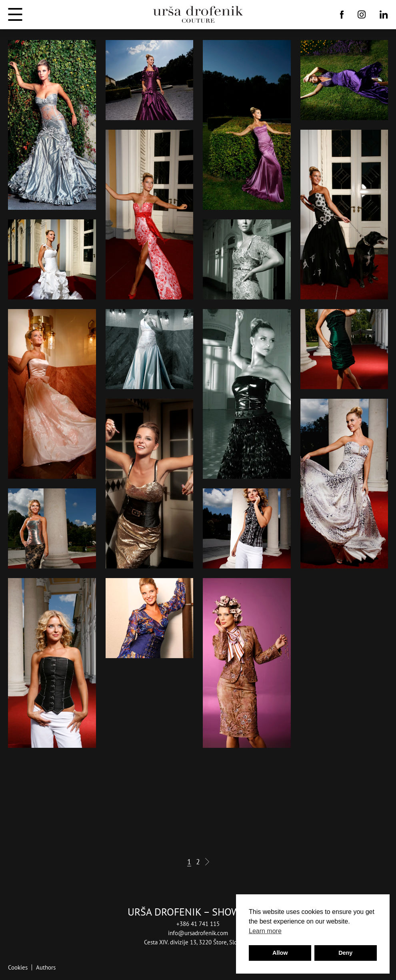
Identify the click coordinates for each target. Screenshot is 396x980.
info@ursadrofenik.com (198, 933)
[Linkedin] (384, 15)
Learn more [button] (265, 931)
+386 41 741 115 (198, 924)
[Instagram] (362, 15)
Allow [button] (280, 953)
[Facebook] (342, 15)
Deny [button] (345, 953)
